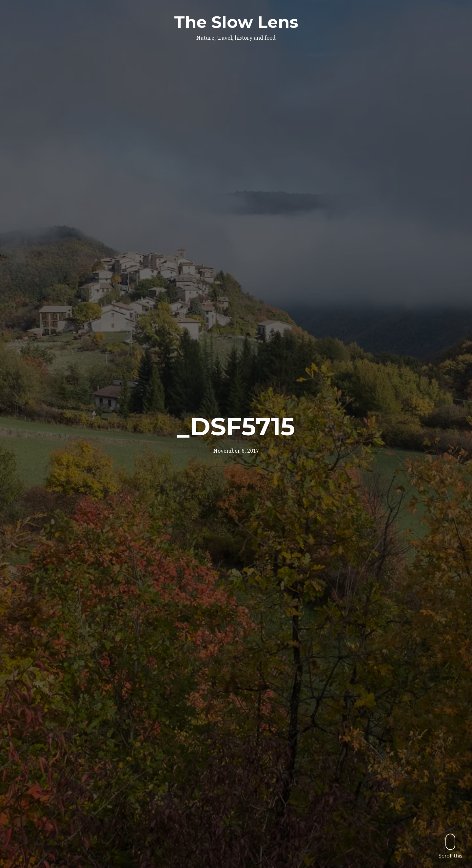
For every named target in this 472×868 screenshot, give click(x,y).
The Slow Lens (236, 22)
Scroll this (450, 846)
